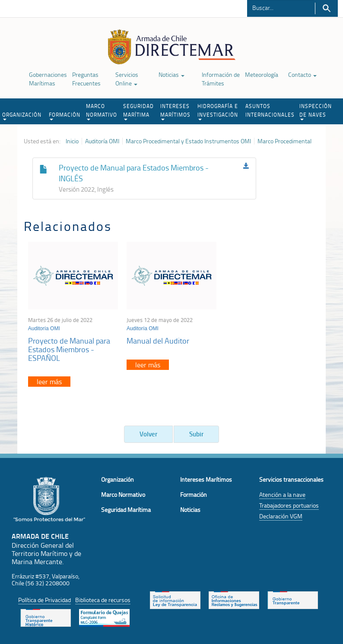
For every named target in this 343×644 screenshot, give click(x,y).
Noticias (171, 74)
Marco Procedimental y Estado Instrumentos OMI (188, 141)
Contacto (302, 74)
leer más (49, 382)
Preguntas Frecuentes (86, 79)
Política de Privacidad (44, 600)
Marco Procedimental (284, 141)
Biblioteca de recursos (103, 600)
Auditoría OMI (102, 141)
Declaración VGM (281, 516)
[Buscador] (281, 7)
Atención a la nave (282, 494)
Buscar (326, 8)
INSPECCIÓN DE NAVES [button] (316, 111)
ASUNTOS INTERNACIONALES (270, 110)
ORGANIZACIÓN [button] (22, 116)
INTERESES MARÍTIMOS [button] (175, 111)
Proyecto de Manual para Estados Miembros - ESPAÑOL (69, 349)
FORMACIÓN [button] (65, 116)
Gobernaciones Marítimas (48, 79)
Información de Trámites (221, 79)
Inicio (72, 141)
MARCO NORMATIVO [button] (102, 111)
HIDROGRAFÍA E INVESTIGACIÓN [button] (218, 111)
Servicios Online (127, 79)
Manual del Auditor (158, 341)
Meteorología (262, 74)
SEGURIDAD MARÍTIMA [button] (138, 111)
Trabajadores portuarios (289, 505)
